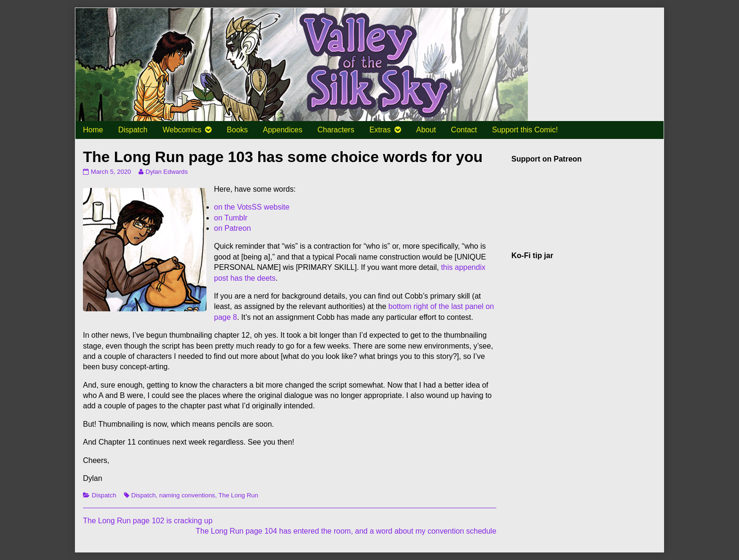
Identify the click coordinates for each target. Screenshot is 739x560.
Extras (380, 130)
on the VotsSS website (252, 207)
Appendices (283, 130)
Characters (336, 130)
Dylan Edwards (167, 172)
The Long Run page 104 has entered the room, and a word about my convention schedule (346, 531)
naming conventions (187, 495)
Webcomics (182, 130)
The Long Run (238, 495)
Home (93, 130)
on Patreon (232, 228)
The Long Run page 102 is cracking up (148, 521)
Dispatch (133, 130)
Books (237, 130)
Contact (464, 130)
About (426, 130)
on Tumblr (231, 218)
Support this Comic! (525, 130)
